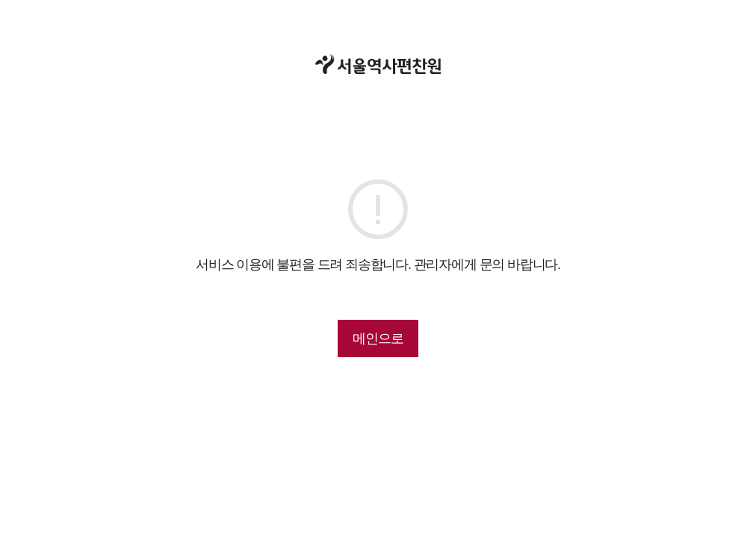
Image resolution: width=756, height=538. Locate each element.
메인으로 (378, 338)
